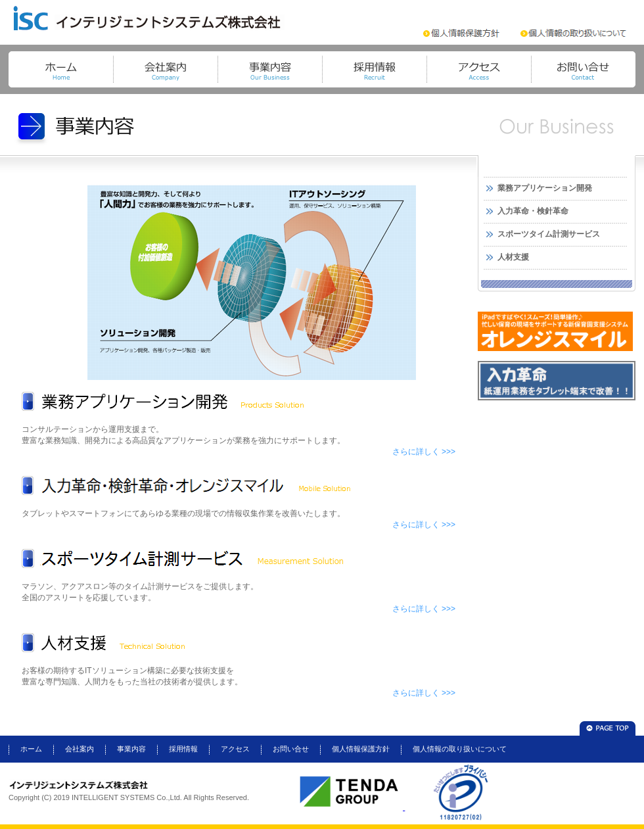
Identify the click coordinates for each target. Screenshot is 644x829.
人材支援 (513, 257)
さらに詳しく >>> (424, 452)
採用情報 (374, 69)
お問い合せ (583, 69)
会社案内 (165, 69)
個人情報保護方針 (361, 749)
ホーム (31, 749)
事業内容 (270, 69)
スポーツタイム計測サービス (549, 234)
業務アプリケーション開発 (545, 188)
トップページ (61, 69)
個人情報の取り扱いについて (460, 749)
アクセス (479, 69)
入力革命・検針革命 (533, 211)
